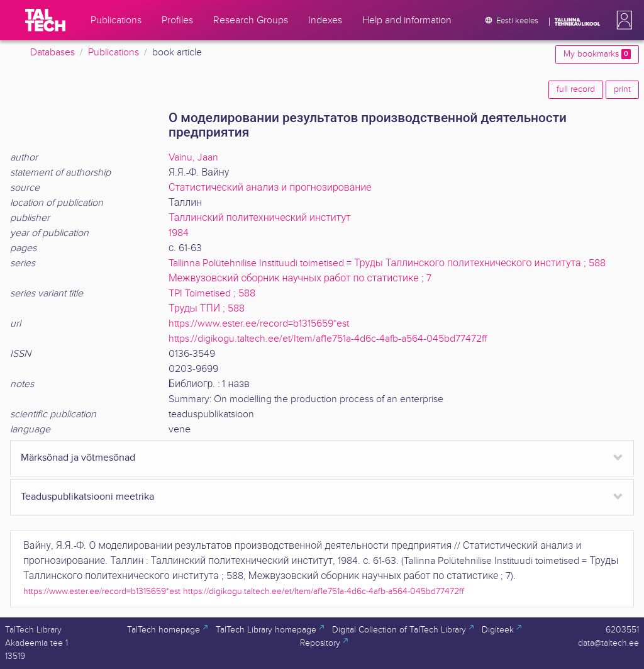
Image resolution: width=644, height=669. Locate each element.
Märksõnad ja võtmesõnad (78, 458)
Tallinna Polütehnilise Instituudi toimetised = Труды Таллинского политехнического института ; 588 (387, 263)
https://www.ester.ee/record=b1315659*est (259, 324)
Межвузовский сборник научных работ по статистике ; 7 (300, 278)
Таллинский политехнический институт (260, 218)
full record (576, 89)
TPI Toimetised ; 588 (212, 294)
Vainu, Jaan (193, 158)
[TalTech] (45, 20)
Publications (114, 53)
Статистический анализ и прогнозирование (270, 188)
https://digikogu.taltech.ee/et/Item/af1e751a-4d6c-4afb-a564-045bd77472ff (328, 339)
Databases (53, 53)
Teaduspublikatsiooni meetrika (87, 497)
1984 (179, 233)
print (622, 89)
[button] (622, 20)
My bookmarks (597, 54)
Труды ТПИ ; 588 (207, 309)
